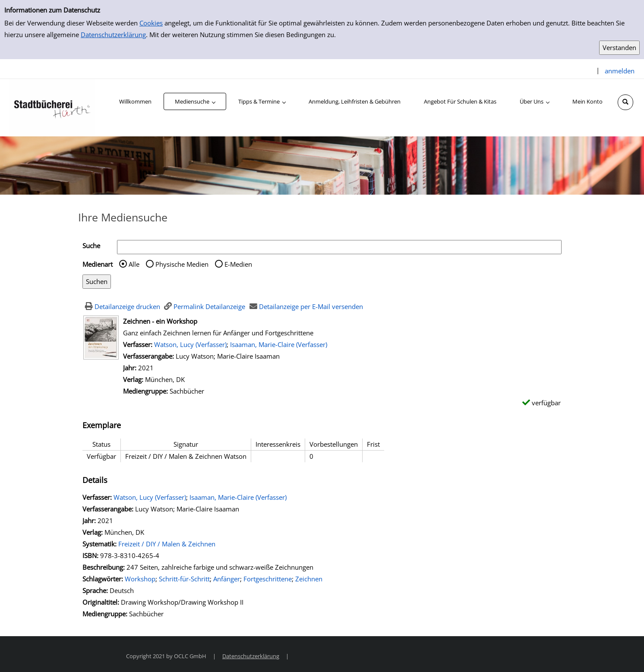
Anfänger (227, 579)
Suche (91, 246)
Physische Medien (182, 264)
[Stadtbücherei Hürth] (52, 107)
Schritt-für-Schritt (184, 579)
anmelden (620, 71)
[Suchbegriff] (339, 247)
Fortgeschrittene (268, 579)
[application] (195, 101)
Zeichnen (309, 579)
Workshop (140, 579)
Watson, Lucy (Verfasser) (190, 344)
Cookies (151, 23)
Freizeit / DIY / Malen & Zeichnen (167, 544)
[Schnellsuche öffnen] (625, 102)
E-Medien (238, 264)
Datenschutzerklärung (113, 35)
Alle (134, 264)
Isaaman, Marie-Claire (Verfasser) (279, 344)
